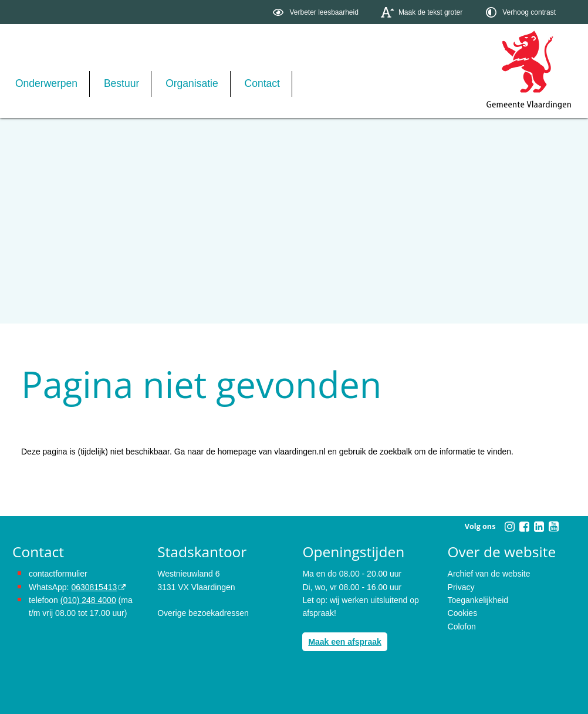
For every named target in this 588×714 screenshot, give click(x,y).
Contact (262, 83)
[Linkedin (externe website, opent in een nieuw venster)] (539, 527)
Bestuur (121, 83)
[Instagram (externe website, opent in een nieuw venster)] (509, 527)
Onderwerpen (46, 83)
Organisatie (192, 83)
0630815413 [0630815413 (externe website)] (94, 587)
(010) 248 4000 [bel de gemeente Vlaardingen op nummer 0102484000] (88, 600)
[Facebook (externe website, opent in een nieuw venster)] (524, 527)
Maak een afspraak (345, 642)
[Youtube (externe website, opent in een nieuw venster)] (553, 527)
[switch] (317, 12)
